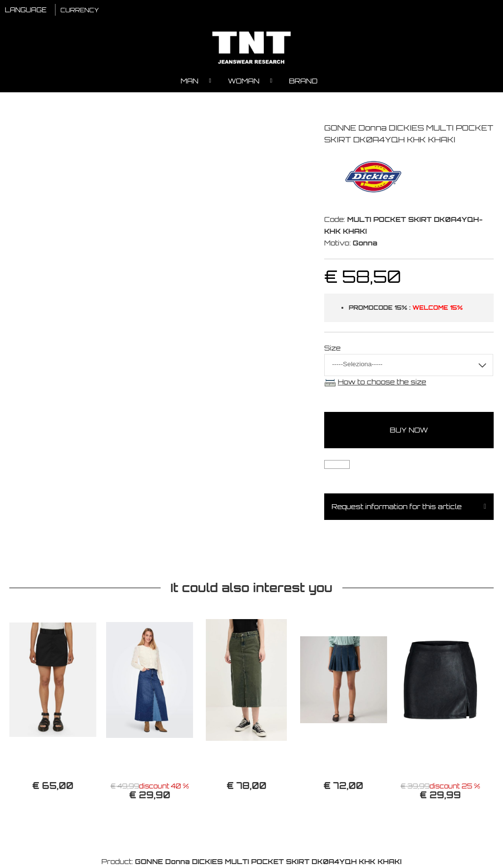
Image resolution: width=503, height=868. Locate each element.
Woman (244, 81)
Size (333, 348)
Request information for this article (397, 507)
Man (190, 81)
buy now (409, 430)
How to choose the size (382, 382)
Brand (303, 81)
